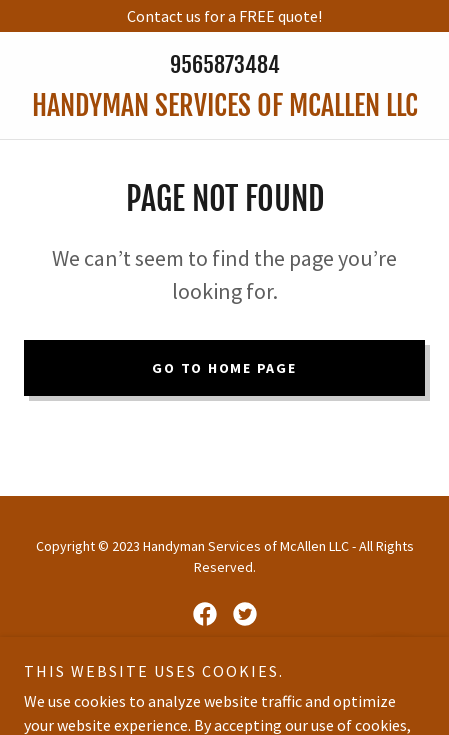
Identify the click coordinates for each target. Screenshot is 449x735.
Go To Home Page (224, 368)
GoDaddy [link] (213, 684)
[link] (224, 106)
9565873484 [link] (225, 64)
